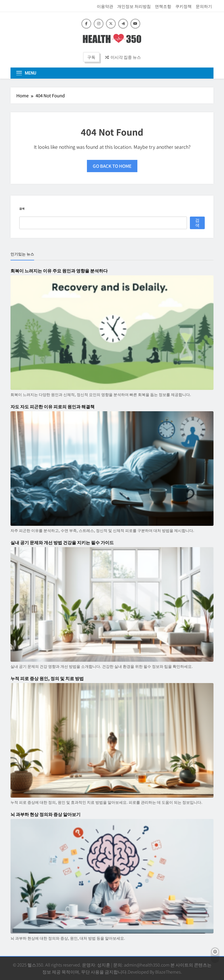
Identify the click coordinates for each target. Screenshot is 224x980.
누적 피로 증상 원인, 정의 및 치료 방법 (47, 678)
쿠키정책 (183, 6)
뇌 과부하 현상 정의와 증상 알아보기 (45, 814)
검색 (22, 209)
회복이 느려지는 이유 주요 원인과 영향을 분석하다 (59, 271)
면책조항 (163, 6)
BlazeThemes (168, 972)
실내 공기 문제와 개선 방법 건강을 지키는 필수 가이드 (62, 542)
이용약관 (105, 6)
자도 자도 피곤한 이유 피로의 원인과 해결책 (52, 407)
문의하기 (204, 6)
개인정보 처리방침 (134, 6)
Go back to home (112, 166)
